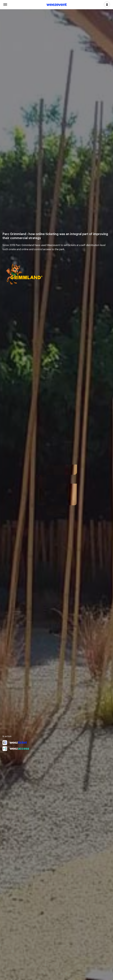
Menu (5, 4)
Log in (107, 5)
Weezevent (57, 5)
